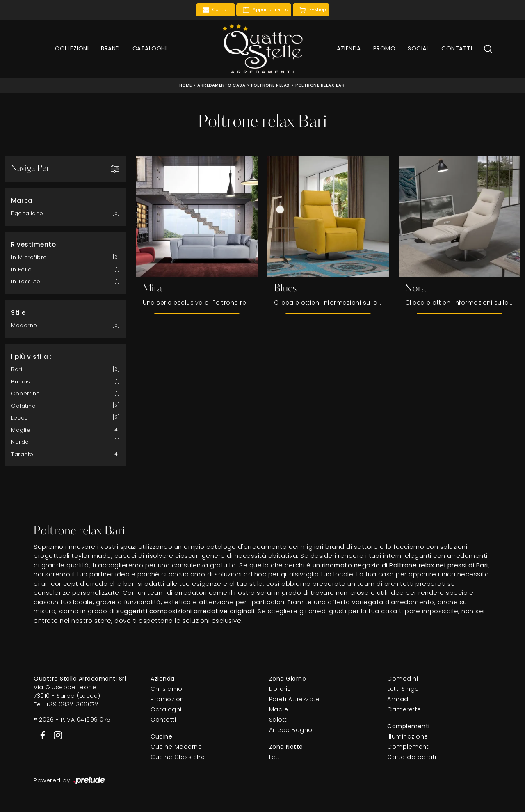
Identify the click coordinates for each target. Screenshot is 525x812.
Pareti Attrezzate (294, 700)
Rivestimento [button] (33, 244)
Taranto (22, 454)
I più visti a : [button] (32, 357)
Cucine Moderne (176, 747)
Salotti (279, 720)
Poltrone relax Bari (321, 85)
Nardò (20, 442)
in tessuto (26, 281)
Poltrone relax (270, 85)
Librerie (280, 689)
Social (418, 48)
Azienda (349, 48)
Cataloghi (150, 48)
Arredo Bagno (291, 730)
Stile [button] (18, 313)
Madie (279, 710)
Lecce (20, 418)
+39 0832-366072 (72, 705)
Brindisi (21, 382)
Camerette (404, 710)
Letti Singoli (405, 689)
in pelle (21, 270)
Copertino (26, 393)
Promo (385, 48)
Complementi (409, 747)
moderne (24, 325)
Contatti (457, 48)
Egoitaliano (27, 213)
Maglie (21, 430)
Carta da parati (412, 757)
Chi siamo (167, 689)
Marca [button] (22, 201)
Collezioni (72, 48)
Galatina (23, 406)
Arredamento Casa (221, 85)
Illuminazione (408, 737)
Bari (17, 369)
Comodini (403, 679)
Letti (275, 757)
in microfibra (29, 257)
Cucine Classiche (178, 757)
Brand (111, 48)
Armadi (398, 700)
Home (186, 85)
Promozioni (168, 700)
